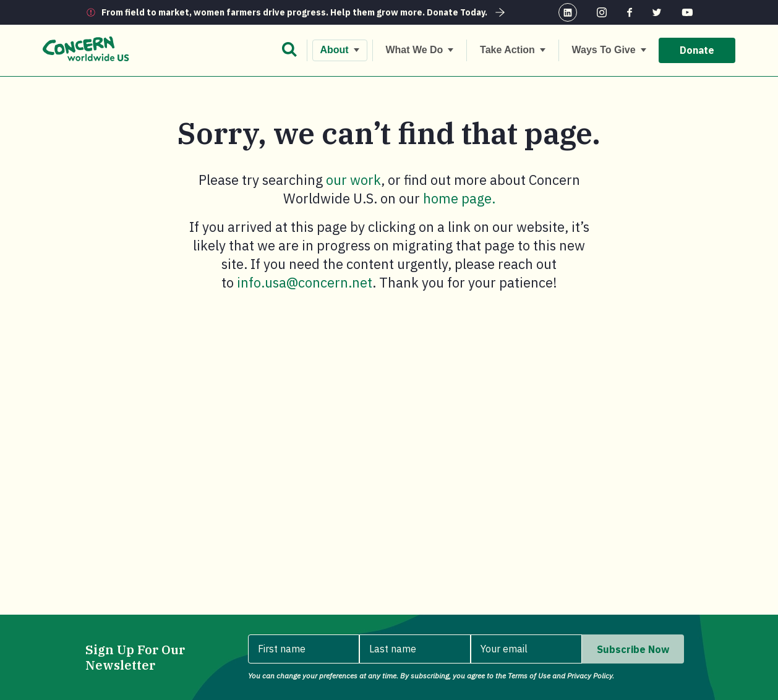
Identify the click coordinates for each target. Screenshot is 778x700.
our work (353, 180)
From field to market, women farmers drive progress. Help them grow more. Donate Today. (305, 12)
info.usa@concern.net (305, 282)
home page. (459, 198)
